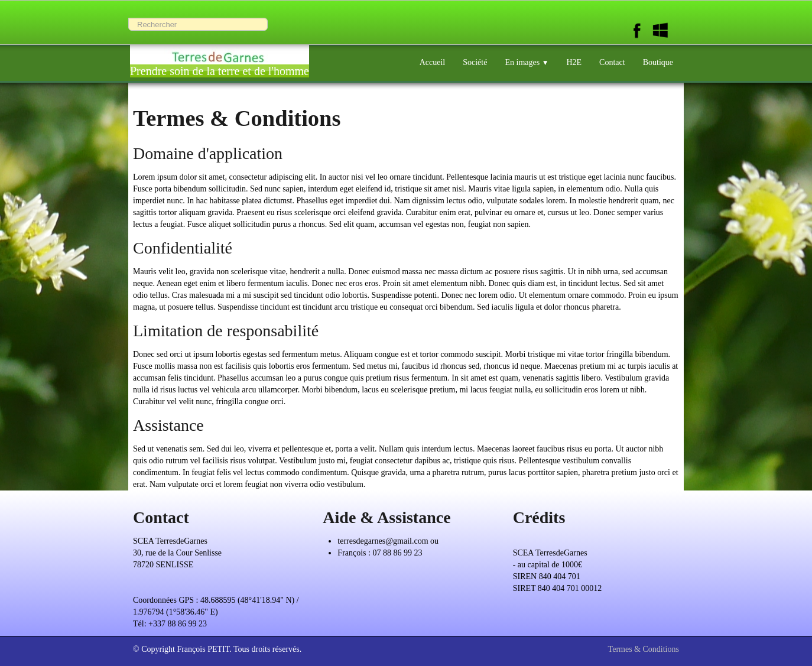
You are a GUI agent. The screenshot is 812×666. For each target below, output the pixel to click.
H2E (574, 62)
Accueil (433, 62)
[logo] (220, 58)
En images (527, 62)
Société (475, 62)
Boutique (658, 62)
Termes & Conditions (644, 649)
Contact (612, 62)
